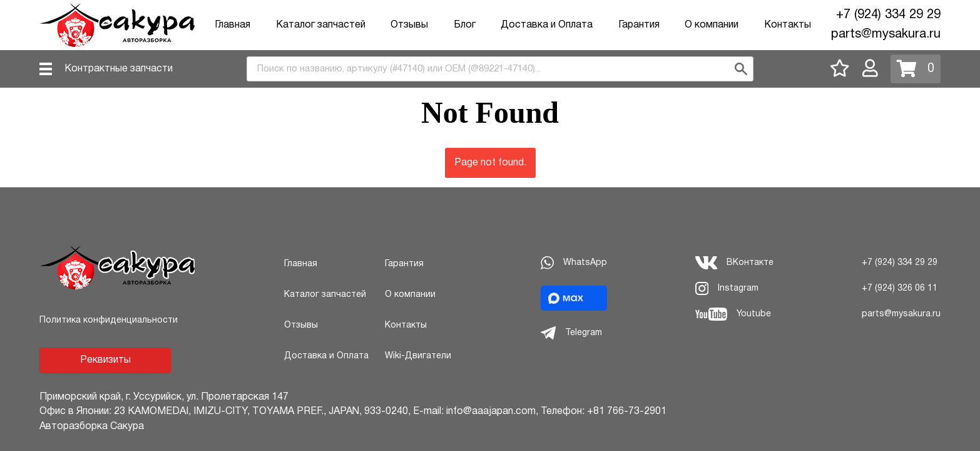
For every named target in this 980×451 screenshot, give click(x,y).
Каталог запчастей (321, 25)
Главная (232, 25)
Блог (465, 25)
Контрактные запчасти (119, 69)
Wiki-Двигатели (418, 356)
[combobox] (500, 69)
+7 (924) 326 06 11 (900, 288)
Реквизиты (105, 360)
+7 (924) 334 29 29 (888, 15)
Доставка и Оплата (547, 25)
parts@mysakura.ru (886, 34)
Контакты (788, 25)
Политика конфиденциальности (109, 320)
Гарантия (639, 25)
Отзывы (409, 25)
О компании (712, 25)
